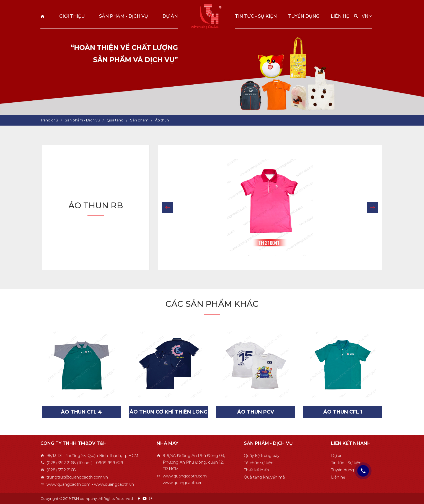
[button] (168, 207)
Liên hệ (340, 16)
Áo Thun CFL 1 (343, 412)
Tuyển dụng (304, 16)
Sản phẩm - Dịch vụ (124, 16)
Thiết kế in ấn (256, 470)
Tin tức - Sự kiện (256, 16)
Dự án (170, 16)
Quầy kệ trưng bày (262, 456)
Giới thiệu (72, 16)
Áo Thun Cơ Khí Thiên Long (169, 412)
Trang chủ (43, 16)
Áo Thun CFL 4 (81, 412)
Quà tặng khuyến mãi (265, 477)
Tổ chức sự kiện (259, 463)
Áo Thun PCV (256, 412)
